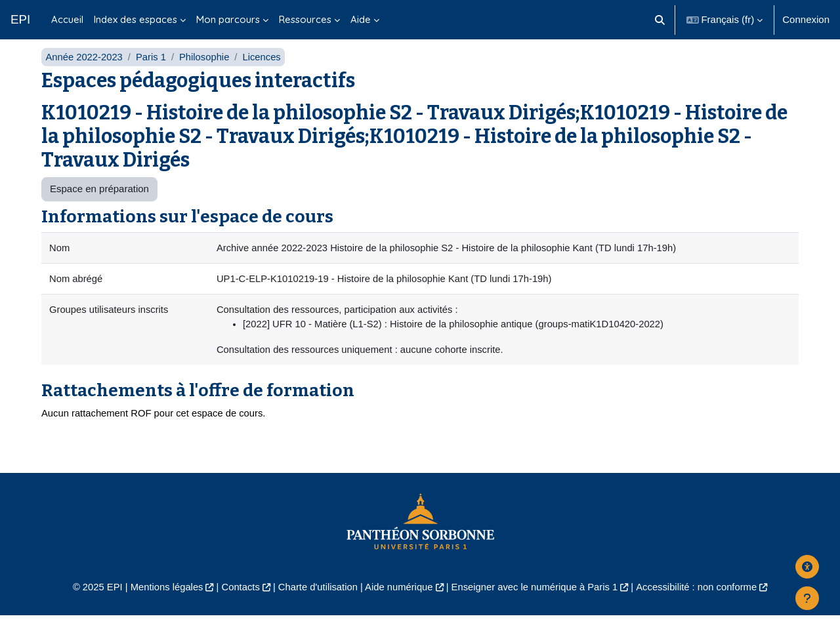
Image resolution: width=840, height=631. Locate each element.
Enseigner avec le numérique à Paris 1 (537, 602)
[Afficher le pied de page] (807, 598)
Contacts (237, 602)
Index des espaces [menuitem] (136, 19)
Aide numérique (398, 602)
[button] (660, 20)
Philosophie (207, 71)
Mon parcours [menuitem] (228, 19)
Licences (264, 71)
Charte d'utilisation (316, 602)
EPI (20, 19)
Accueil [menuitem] (67, 19)
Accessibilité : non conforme (702, 602)
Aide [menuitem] (361, 19)
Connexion (806, 19)
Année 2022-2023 (84, 71)
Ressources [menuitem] (305, 19)
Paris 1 (153, 71)
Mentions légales (162, 602)
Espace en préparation (99, 203)
